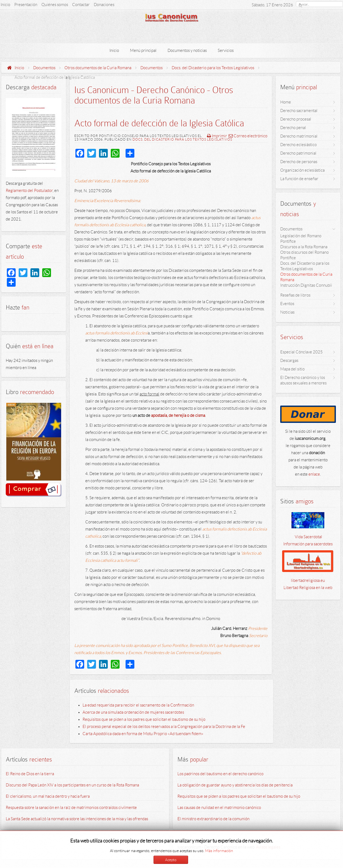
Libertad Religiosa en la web (308, 588)
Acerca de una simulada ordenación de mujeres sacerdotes (133, 712)
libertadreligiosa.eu (308, 580)
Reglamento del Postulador (29, 191)
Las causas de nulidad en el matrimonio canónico (219, 808)
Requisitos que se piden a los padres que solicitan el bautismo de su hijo (144, 719)
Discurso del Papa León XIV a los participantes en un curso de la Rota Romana (72, 785)
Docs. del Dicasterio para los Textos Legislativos (213, 68)
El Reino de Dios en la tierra (30, 774)
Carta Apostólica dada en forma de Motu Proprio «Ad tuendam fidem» (143, 734)
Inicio (19, 68)
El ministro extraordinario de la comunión (213, 819)
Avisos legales (268, 847)
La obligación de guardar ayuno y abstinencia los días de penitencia (235, 785)
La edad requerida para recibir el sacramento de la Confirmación (138, 705)
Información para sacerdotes (308, 544)
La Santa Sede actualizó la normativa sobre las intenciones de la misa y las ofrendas (77, 819)
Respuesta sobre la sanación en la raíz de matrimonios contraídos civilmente (71, 808)
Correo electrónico (248, 136)
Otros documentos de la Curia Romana (98, 68)
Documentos (44, 68)
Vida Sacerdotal (308, 537)
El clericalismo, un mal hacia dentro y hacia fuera (48, 796)
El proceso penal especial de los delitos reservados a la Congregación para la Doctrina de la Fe (164, 727)
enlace (314, 474)
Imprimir (217, 136)
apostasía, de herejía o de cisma (178, 415)
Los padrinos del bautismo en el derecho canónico (220, 774)
